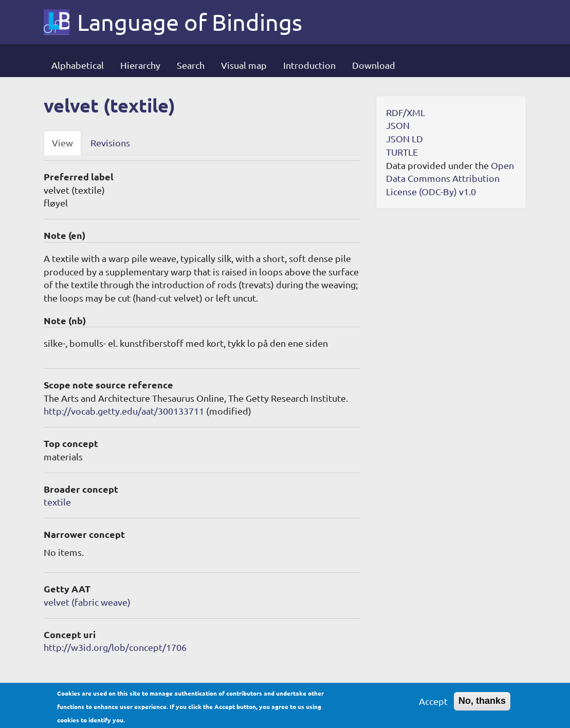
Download (374, 65)
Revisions (110, 143)
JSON (398, 125)
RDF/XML (406, 112)
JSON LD (404, 138)
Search (191, 65)
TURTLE (402, 152)
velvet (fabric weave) (87, 602)
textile (57, 502)
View (62, 143)
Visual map (244, 65)
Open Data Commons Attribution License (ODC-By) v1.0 (450, 178)
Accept (433, 703)
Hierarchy (140, 65)
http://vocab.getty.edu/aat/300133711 (124, 411)
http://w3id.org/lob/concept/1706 (115, 647)
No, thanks (482, 702)
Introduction (309, 65)
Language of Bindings (190, 22)
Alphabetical (78, 65)
